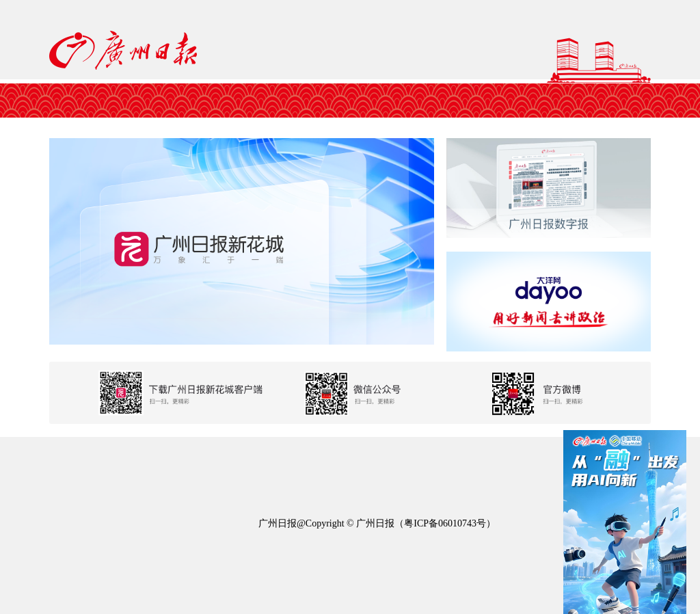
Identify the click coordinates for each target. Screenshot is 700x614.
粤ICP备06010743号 (445, 523)
